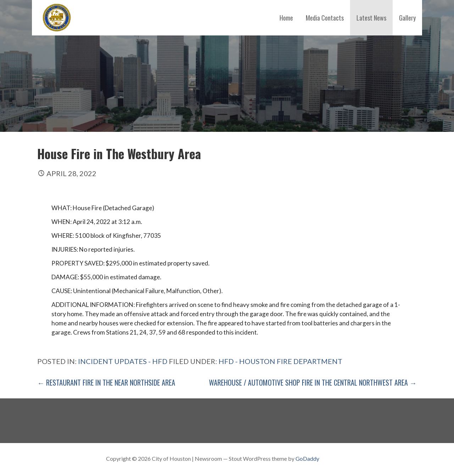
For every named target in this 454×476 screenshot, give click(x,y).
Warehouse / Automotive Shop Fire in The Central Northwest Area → (313, 382)
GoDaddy (307, 458)
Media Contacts (325, 18)
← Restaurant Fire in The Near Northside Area (106, 382)
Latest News (371, 18)
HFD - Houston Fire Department (280, 361)
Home (286, 18)
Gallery (407, 18)
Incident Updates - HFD (123, 361)
